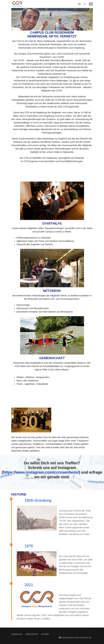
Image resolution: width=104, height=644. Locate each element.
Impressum (17, 634)
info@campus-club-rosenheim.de (76, 638)
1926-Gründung (38, 500)
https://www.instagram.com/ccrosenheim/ (41, 472)
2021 (29, 585)
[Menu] (91, 4)
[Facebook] (79, 4)
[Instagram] (85, 4)
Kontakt (45, 634)
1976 (29, 546)
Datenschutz (32, 634)
